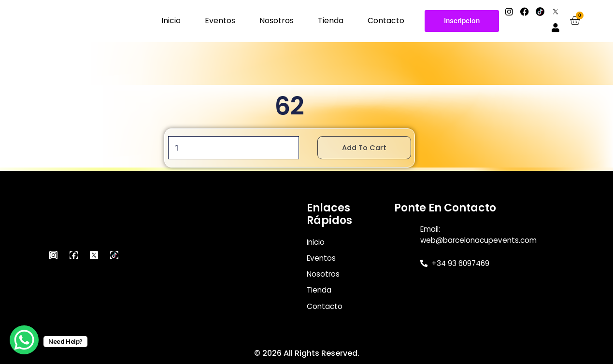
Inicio (171, 21)
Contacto (386, 21)
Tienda (331, 21)
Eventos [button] (220, 21)
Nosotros (277, 21)
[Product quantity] (232, 148)
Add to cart (368, 148)
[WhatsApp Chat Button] (24, 340)
